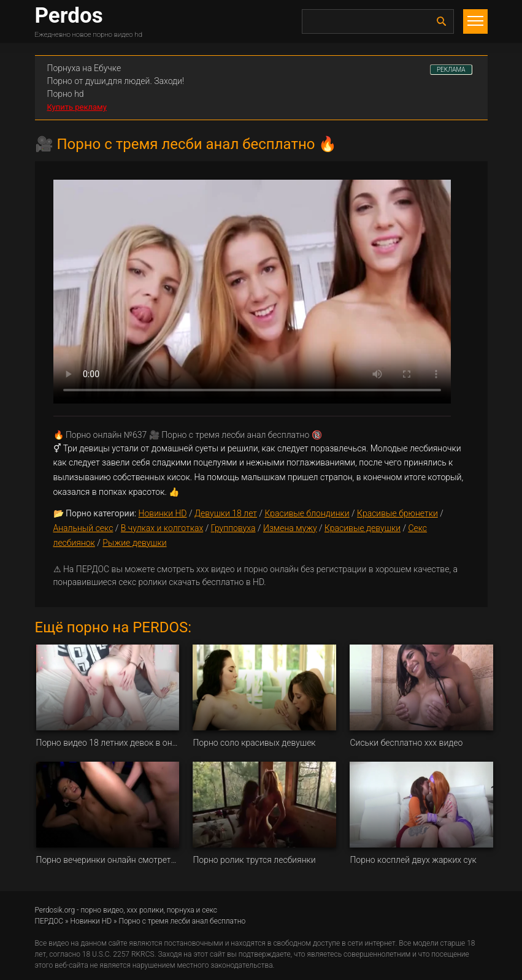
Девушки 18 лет (226, 513)
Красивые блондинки (307, 513)
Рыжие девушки (134, 543)
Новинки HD (163, 513)
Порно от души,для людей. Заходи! (116, 81)
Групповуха (233, 528)
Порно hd (66, 94)
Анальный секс (83, 528)
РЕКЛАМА (451, 70)
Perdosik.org (55, 910)
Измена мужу (290, 528)
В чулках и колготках (162, 528)
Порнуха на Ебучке (84, 68)
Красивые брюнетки (397, 513)
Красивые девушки (363, 528)
